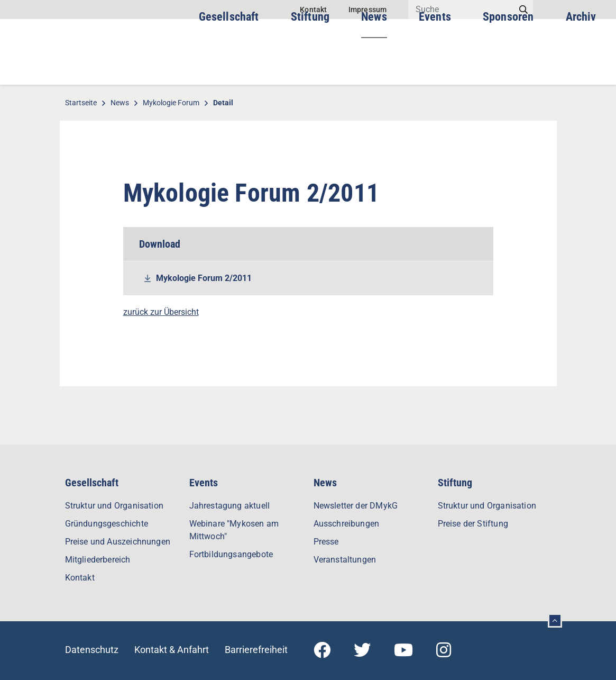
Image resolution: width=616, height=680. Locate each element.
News (374, 63)
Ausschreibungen (347, 524)
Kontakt (313, 10)
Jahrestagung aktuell (230, 506)
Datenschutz (92, 650)
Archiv (581, 63)
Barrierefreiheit (256, 650)
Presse (326, 542)
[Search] (461, 10)
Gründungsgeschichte (107, 524)
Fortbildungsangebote (231, 554)
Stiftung (310, 63)
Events (435, 63)
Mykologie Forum (171, 103)
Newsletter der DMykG (356, 506)
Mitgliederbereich (98, 560)
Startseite (81, 103)
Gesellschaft (229, 63)
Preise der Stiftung (473, 524)
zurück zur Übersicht (161, 312)
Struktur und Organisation (114, 506)
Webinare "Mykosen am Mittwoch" (234, 530)
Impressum (368, 10)
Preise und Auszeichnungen (118, 542)
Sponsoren (508, 63)
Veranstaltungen (345, 560)
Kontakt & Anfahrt (172, 650)
